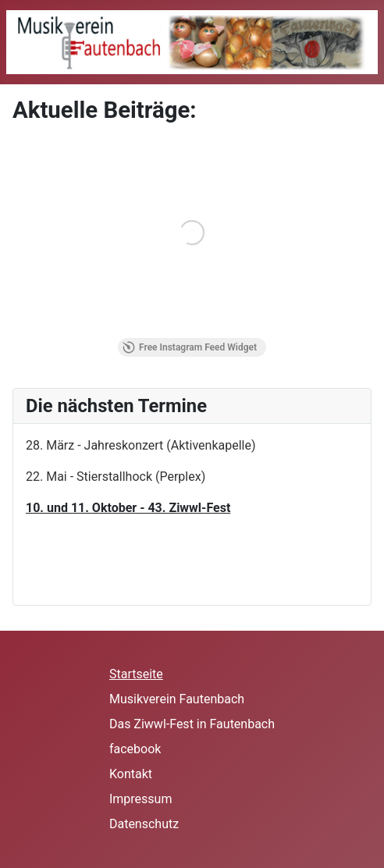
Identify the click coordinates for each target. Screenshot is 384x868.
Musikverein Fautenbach (177, 699)
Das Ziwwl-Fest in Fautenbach (192, 724)
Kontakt (131, 774)
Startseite (136, 674)
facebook (135, 749)
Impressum (141, 799)
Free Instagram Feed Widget (190, 347)
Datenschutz (144, 824)
